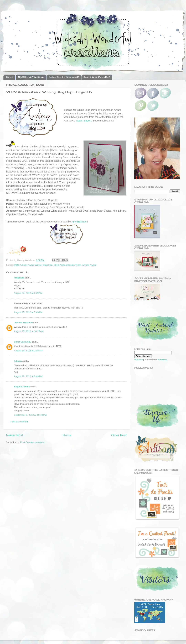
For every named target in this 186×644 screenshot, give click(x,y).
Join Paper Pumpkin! (97, 77)
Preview (138, 359)
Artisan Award (89, 265)
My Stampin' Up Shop (31, 77)
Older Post (119, 435)
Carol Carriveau (23, 342)
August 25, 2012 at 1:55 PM (28, 351)
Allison (18, 361)
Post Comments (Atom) (32, 442)
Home (10, 77)
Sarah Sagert (84, 121)
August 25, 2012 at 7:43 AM (28, 312)
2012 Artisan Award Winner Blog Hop (33, 265)
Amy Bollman (79, 222)
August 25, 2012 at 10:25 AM (29, 331)
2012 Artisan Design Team (67, 265)
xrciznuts (19, 278)
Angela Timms (22, 387)
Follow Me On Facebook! (64, 77)
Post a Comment (19, 422)
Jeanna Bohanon (23, 323)
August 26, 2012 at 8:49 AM (28, 376)
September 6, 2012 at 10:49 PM (30, 415)
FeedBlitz (162, 359)
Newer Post (14, 435)
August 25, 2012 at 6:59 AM (28, 293)
